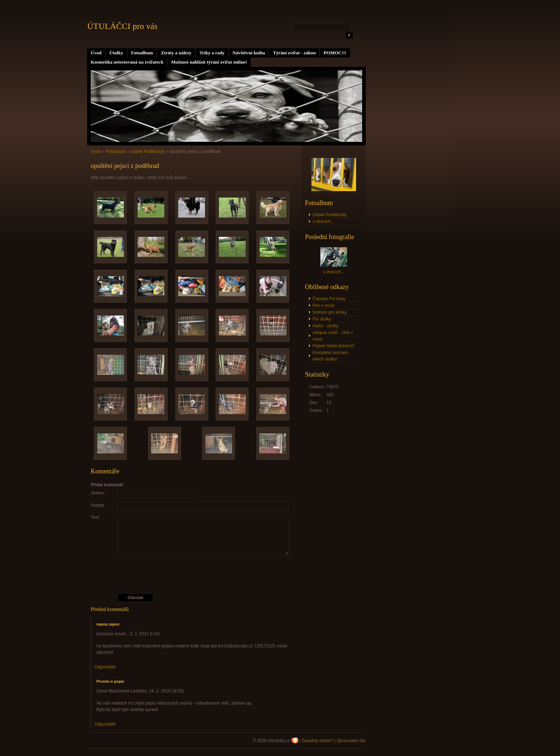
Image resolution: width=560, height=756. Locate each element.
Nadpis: (98, 505)
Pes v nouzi (324, 305)
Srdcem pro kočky (330, 312)
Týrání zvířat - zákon (294, 53)
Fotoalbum (142, 53)
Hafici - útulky (325, 326)
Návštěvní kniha (249, 53)
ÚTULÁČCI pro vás (122, 26)
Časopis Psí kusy (329, 299)
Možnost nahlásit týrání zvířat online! (209, 62)
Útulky (116, 53)
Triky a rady (212, 53)
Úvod (96, 53)
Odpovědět (105, 667)
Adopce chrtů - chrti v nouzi (333, 336)
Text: (95, 517)
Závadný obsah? (317, 741)
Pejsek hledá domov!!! (334, 346)
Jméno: (98, 493)
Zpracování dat (351, 741)
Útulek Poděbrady (147, 151)
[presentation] (192, 574)
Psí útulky (322, 319)
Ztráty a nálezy (176, 53)
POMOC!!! (335, 53)
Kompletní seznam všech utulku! (330, 356)
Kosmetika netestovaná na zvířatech (127, 62)
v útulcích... (323, 222)
